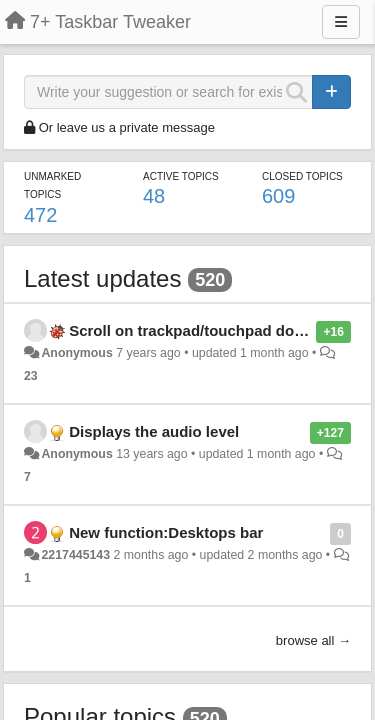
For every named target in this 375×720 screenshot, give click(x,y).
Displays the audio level (154, 431)
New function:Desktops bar (166, 532)
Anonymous (76, 353)
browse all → (313, 640)
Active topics (181, 176)
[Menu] (341, 22)
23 (31, 376)
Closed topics (302, 176)
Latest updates (102, 278)
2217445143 (75, 555)
